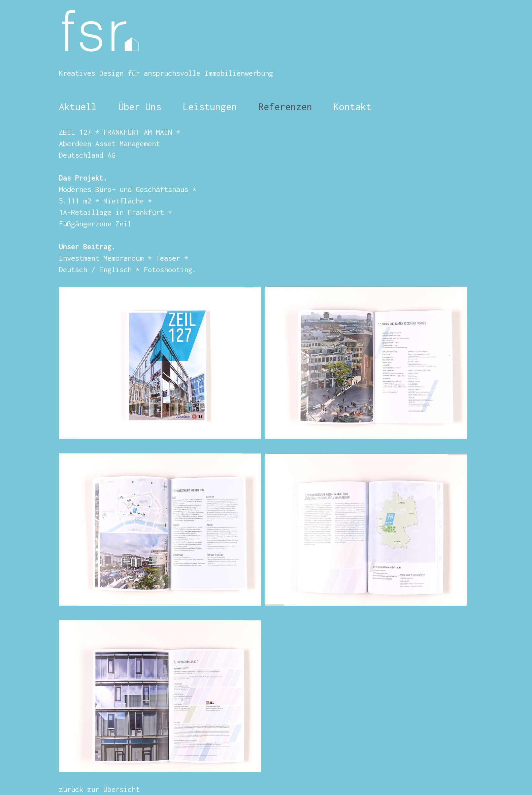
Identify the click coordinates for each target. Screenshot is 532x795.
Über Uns (137, 107)
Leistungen (210, 107)
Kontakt (353, 107)
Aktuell (78, 107)
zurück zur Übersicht (99, 789)
